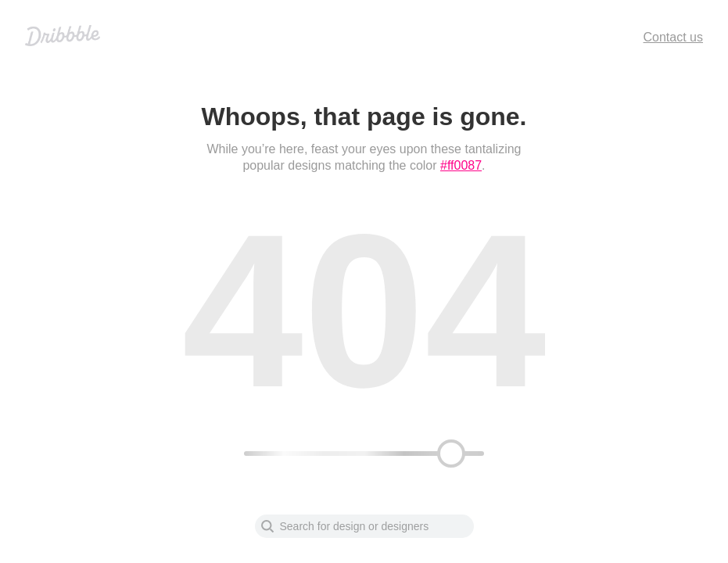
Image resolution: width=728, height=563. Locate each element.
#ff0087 (461, 165)
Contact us (673, 37)
